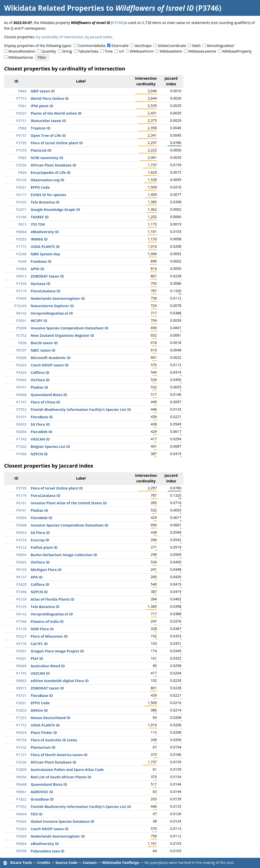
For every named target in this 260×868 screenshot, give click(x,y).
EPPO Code (40, 187)
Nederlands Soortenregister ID (58, 298)
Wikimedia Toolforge (120, 863)
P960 (22, 128)
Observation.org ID (47, 180)
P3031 (21, 187)
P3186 (21, 217)
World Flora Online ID (50, 98)
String (67, 51)
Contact (90, 863)
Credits (44, 863)
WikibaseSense (21, 57)
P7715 (21, 98)
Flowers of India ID (47, 621)
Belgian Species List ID (50, 447)
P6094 (21, 432)
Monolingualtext (220, 46)
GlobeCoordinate (172, 46)
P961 (22, 106)
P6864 (21, 232)
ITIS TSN (38, 224)
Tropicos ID (41, 128)
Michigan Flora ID (46, 570)
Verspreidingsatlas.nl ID (52, 313)
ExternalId (120, 46)
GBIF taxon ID (43, 91)
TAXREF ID (40, 217)
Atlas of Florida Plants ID (52, 599)
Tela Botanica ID (45, 202)
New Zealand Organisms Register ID (62, 335)
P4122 (21, 547)
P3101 (21, 417)
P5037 (21, 113)
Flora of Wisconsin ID (49, 636)
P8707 (21, 350)
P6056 (21, 777)
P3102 (21, 747)
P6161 (21, 503)
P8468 (21, 395)
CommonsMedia (92, 46)
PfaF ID (37, 658)
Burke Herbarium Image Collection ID (64, 555)
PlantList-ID (41, 150)
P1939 (21, 284)
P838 (22, 343)
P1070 (21, 150)
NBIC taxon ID (43, 350)
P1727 (21, 755)
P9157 (21, 135)
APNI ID (37, 269)
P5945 (21, 380)
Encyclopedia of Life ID (51, 173)
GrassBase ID (42, 799)
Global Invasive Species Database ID (62, 821)
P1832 (21, 799)
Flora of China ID (45, 402)
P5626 (21, 821)
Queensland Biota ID (49, 395)
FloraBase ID (42, 417)
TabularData (88, 51)
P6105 (21, 180)
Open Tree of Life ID (48, 135)
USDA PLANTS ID (45, 247)
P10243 (20, 306)
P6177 (21, 195)
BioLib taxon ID (44, 343)
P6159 (21, 599)
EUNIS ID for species (48, 195)
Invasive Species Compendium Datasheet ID (70, 328)
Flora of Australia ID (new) (54, 740)
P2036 (21, 165)
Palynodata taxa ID (48, 851)
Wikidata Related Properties (54, 8)
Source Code (66, 863)
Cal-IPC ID (39, 644)
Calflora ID (40, 372)
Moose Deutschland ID (51, 718)
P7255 (21, 718)
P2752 (21, 335)
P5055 (21, 239)
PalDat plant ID (44, 547)
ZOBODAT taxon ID (47, 276)
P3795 (21, 143)
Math (196, 46)
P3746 (117, 23)
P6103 (21, 570)
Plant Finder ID (44, 733)
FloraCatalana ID (45, 291)
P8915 (21, 276)
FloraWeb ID (41, 432)
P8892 (21, 681)
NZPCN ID (39, 454)
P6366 (21, 358)
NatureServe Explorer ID (52, 306)
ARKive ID (39, 710)
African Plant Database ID (53, 165)
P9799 (21, 851)
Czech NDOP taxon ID (50, 365)
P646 (22, 261)
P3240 (21, 254)
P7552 (21, 409)
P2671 (21, 210)
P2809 (21, 770)
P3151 (21, 121)
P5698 (21, 328)
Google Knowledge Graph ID (55, 210)
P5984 (21, 269)
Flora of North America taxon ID (59, 755)
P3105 (21, 202)
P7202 (21, 447)
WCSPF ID (39, 321)
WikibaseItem (171, 51)
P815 (22, 224)
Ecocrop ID (40, 540)
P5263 (21, 365)
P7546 (21, 621)
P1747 (21, 402)
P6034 (21, 733)
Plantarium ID (43, 747)
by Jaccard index (99, 37)
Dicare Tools (21, 863)
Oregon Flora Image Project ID (57, 651)
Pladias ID (39, 387)
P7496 (21, 454)
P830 (22, 173)
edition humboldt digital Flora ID (60, 681)
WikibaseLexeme (202, 51)
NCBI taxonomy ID (47, 158)
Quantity (49, 51)
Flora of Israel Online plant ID (57, 143)
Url (121, 51)
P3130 (21, 629)
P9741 (21, 387)
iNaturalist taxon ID (48, 121)
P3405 (21, 298)
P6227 (21, 636)
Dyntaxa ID (40, 284)
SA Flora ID (40, 424)
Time (109, 51)
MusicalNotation (22, 51)
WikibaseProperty (237, 51)
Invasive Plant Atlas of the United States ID (69, 503)
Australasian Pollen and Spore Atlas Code (67, 770)
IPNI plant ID (42, 106)
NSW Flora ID (42, 629)
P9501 (21, 651)
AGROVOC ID (42, 792)
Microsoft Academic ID (51, 358)
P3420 (21, 372)
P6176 (21, 644)
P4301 (21, 658)
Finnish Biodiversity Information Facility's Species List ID (81, 409)
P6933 (21, 424)
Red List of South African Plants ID (61, 777)
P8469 (21, 666)
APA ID (37, 577)
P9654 (21, 555)
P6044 (21, 814)
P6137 (21, 577)
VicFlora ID (40, 380)
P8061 (21, 792)
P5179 (21, 291)
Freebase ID (41, 261)
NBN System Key (45, 254)
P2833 (21, 710)
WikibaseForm (142, 51)
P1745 (21, 439)
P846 (22, 91)
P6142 (21, 313)
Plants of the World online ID (56, 113)
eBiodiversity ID (45, 232)
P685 (22, 158)
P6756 (21, 740)
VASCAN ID (40, 439)
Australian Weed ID (48, 666)
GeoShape (143, 46)
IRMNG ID (39, 239)
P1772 (21, 247)
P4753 (21, 540)
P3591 (21, 321)
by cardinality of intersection (60, 37)
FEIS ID (37, 814)
